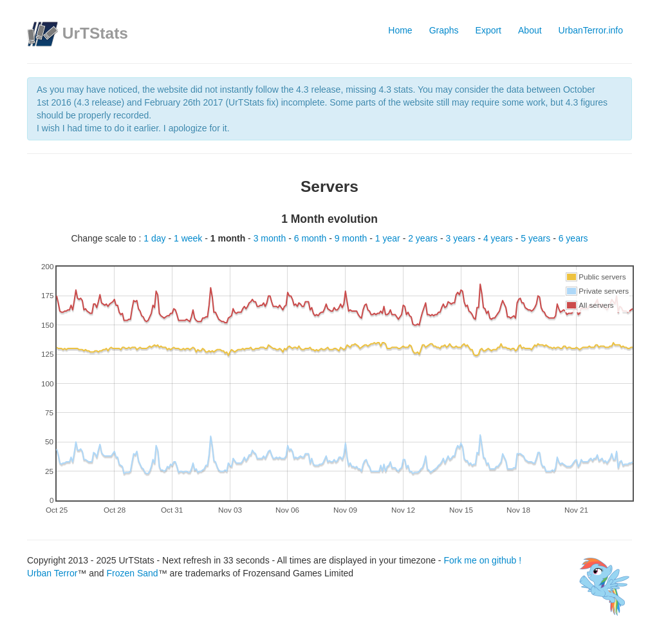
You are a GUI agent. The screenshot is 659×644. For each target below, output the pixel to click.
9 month (352, 238)
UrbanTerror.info (591, 30)
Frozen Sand (132, 573)
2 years (424, 238)
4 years (499, 238)
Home (400, 30)
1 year (389, 238)
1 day (156, 238)
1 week (189, 238)
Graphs (444, 30)
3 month (271, 238)
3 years (462, 238)
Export (488, 30)
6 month (311, 238)
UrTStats (95, 33)
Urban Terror (52, 573)
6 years (573, 238)
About (530, 30)
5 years (537, 238)
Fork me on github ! (482, 560)
